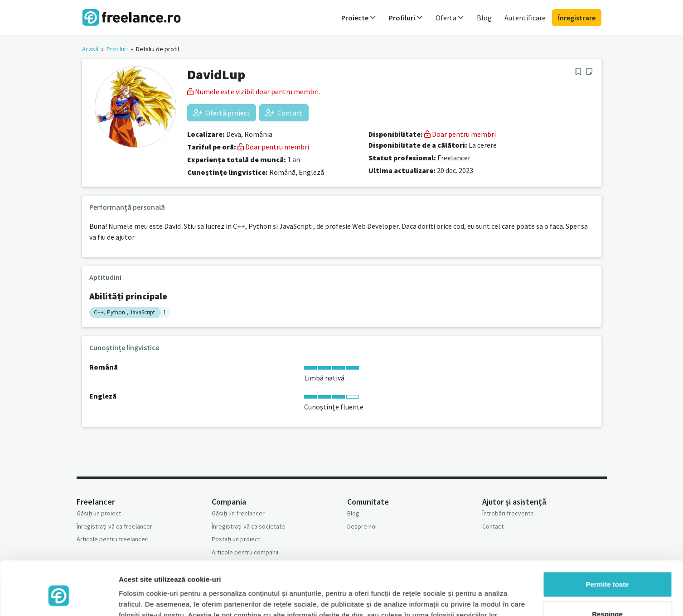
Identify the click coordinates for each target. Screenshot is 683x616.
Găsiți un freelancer (238, 513)
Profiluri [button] (406, 18)
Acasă (90, 49)
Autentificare (525, 18)
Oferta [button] (450, 18)
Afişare (131, 598)
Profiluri (117, 49)
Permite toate (607, 542)
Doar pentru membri (273, 147)
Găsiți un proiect (99, 513)
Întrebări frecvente (508, 513)
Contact (284, 113)
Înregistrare (577, 18)
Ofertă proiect (222, 113)
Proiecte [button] (359, 18)
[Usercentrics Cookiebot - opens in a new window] (59, 598)
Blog (484, 18)
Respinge (607, 572)
